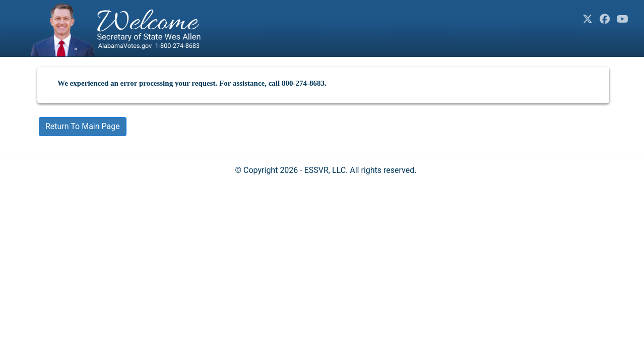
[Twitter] (588, 19)
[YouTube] (623, 19)
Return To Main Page (83, 126)
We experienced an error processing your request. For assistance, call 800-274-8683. (192, 83)
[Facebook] (605, 19)
